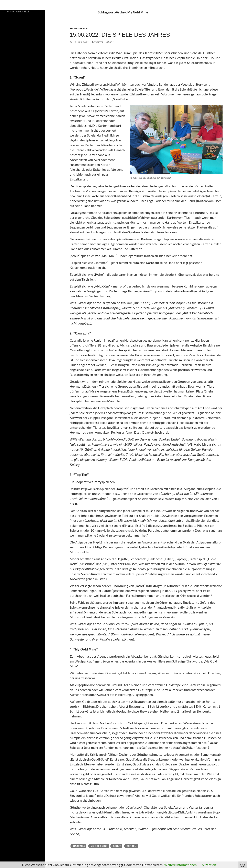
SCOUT (117, 846)
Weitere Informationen (180, 865)
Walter (99, 42)
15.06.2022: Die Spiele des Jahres (120, 35)
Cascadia (79, 846)
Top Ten (131, 846)
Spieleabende (79, 28)
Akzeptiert (209, 865)
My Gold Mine (99, 846)
